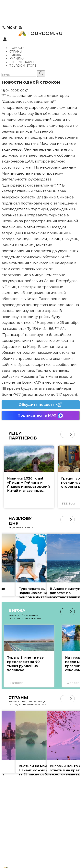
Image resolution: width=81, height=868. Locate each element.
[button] (71, 434)
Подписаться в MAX (40, 416)
